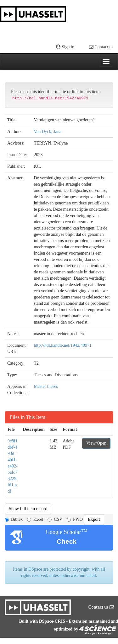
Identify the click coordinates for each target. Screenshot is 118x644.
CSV (55, 519)
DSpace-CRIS (52, 621)
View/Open (96, 443)
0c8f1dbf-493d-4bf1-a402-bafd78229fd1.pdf (13, 466)
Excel (35, 519)
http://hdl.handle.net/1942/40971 (63, 345)
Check (67, 541)
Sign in (65, 47)
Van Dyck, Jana (47, 132)
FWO (75, 519)
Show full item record (28, 509)
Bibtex (14, 519)
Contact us (101, 47)
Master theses (46, 386)
